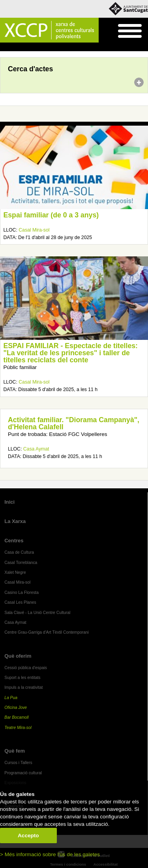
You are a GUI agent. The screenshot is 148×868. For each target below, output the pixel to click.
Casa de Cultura (19, 552)
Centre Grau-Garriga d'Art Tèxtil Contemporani (47, 632)
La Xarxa (15, 521)
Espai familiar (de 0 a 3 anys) (51, 215)
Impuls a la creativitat (23, 687)
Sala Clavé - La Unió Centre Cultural (37, 613)
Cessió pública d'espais (26, 668)
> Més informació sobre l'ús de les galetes (50, 854)
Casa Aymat (36, 449)
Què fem (15, 751)
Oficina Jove (16, 708)
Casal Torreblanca (21, 563)
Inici (4, 47)
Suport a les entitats (22, 678)
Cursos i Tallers (18, 763)
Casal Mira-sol (34, 230)
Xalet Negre (15, 572)
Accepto (28, 836)
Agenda (21, 47)
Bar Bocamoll (16, 717)
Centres (14, 541)
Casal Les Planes (20, 602)
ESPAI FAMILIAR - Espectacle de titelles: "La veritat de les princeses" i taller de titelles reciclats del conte (71, 353)
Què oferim (18, 656)
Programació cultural (23, 773)
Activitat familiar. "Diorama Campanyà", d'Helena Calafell (74, 423)
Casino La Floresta (22, 593)
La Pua (11, 698)
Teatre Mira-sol (18, 728)
